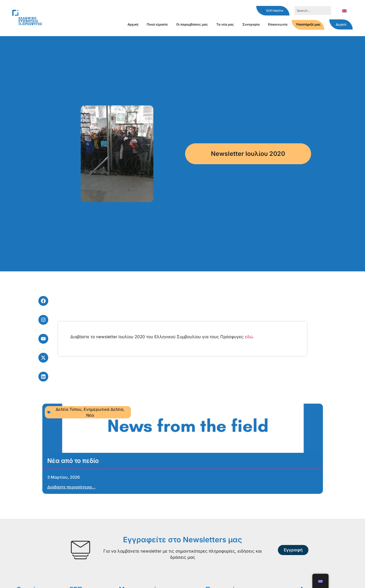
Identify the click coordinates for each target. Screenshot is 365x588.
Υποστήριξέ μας (308, 24)
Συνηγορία (251, 24)
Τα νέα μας (225, 24)
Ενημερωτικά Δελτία (103, 409)
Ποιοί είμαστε (157, 24)
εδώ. (250, 337)
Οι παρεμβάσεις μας (192, 24)
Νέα (90, 415)
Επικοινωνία (278, 24)
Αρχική (133, 24)
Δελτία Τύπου (69, 409)
